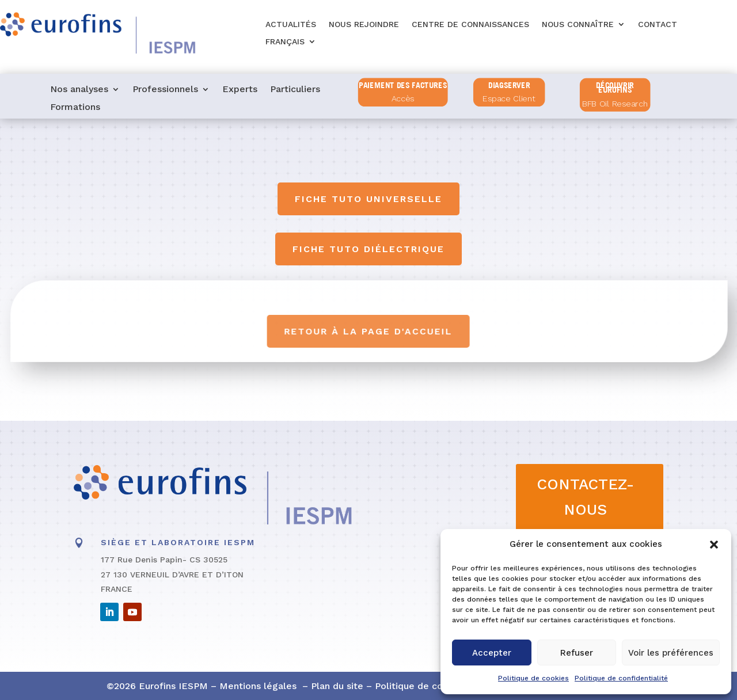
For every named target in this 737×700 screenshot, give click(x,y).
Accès (403, 99)
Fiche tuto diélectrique (368, 249)
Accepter (492, 653)
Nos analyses (79, 90)
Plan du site (337, 686)
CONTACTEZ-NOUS (585, 497)
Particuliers (295, 90)
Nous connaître (578, 24)
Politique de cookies (533, 678)
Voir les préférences (671, 653)
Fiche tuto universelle (368, 199)
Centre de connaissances (470, 24)
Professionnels (165, 90)
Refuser (577, 653)
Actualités (291, 24)
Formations (75, 108)
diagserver (509, 85)
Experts (240, 90)
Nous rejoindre (364, 24)
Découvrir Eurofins (616, 88)
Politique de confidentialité (621, 678)
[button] (714, 545)
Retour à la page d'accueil (369, 331)
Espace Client (509, 99)
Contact (658, 24)
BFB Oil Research (615, 104)
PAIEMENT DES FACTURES (403, 85)
